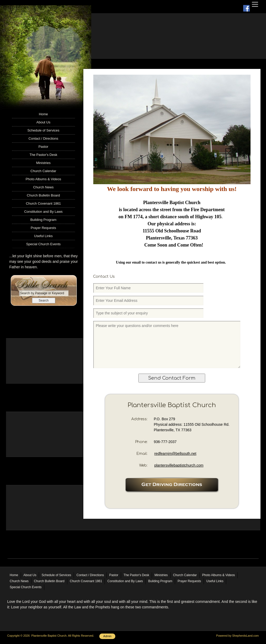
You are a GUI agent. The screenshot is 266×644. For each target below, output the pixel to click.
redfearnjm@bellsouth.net (175, 454)
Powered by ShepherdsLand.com (238, 636)
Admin (107, 636)
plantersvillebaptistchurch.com (179, 465)
